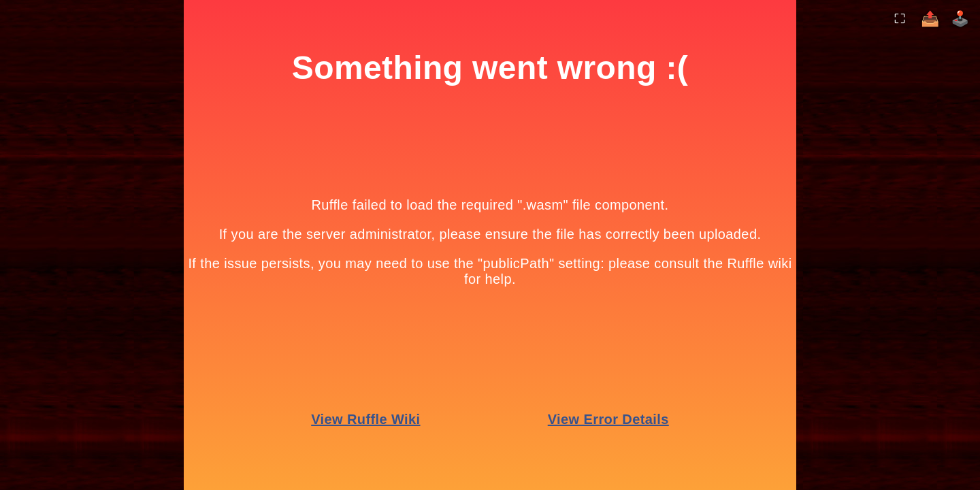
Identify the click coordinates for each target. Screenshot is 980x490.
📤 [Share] (930, 19)
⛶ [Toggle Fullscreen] (900, 18)
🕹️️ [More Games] (960, 19)
